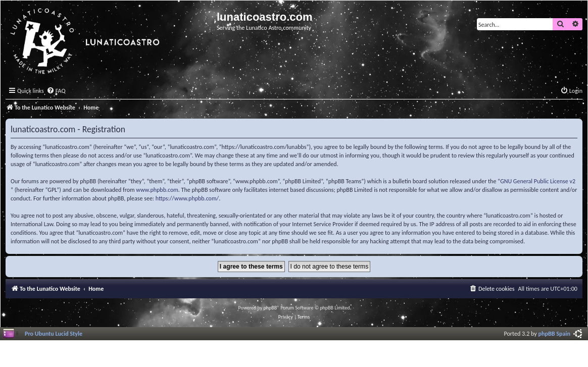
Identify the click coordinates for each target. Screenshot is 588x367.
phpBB (271, 308)
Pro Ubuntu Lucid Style (54, 333)
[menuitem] (56, 91)
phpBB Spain (554, 333)
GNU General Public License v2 (538, 181)
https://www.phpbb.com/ (187, 198)
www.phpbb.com (157, 190)
